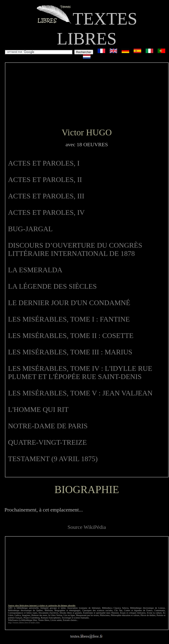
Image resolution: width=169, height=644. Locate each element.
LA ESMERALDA (35, 270)
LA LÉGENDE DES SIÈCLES (52, 286)
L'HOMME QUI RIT (38, 409)
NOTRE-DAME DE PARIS (48, 426)
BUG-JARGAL (30, 229)
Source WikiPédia (87, 527)
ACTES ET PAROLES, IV (46, 212)
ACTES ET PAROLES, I (44, 163)
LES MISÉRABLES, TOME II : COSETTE (71, 336)
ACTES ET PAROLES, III (46, 196)
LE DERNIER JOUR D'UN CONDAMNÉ (69, 303)
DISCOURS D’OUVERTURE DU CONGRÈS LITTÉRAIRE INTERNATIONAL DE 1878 (75, 249)
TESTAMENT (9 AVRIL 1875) (53, 459)
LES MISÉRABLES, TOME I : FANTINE (69, 319)
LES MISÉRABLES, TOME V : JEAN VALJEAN (80, 393)
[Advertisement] (87, 95)
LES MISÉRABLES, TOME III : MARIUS (70, 352)
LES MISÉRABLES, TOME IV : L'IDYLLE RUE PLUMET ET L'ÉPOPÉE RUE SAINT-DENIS (80, 372)
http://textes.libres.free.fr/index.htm (24, 623)
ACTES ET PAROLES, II (45, 180)
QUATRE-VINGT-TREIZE (47, 442)
